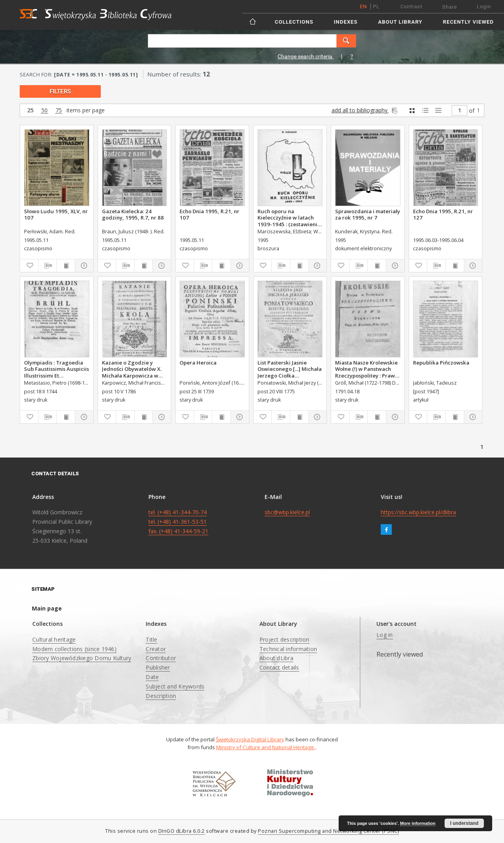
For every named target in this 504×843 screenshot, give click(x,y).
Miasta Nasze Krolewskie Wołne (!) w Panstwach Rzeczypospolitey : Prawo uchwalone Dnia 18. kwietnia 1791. (367, 369)
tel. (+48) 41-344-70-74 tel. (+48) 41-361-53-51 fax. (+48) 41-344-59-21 (178, 522)
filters (60, 91)
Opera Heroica (198, 363)
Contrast (411, 7)
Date (152, 677)
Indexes (346, 22)
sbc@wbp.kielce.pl (287, 512)
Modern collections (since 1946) (74, 649)
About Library (400, 22)
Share (450, 7)
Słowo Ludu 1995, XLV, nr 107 (56, 214)
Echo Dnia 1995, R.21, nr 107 (209, 214)
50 (44, 111)
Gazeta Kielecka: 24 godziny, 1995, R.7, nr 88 (133, 214)
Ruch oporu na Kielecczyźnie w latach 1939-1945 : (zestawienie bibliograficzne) (289, 218)
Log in (385, 635)
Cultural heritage (54, 639)
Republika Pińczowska (441, 363)
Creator (156, 649)
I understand (464, 823)
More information (418, 823)
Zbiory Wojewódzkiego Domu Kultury (82, 658)
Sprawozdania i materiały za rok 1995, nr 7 (368, 214)
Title (151, 639)
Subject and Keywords (175, 686)
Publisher (158, 667)
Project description (284, 639)
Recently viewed (468, 22)
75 (59, 111)
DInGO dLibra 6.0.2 (182, 831)
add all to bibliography (365, 110)
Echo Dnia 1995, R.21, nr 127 (443, 214)
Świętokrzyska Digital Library (250, 739)
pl (376, 7)
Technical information (288, 649)
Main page (47, 608)
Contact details (279, 667)
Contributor (161, 658)
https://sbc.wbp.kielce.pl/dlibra (418, 512)
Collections (294, 22)
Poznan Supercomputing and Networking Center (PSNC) (328, 831)
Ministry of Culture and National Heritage (266, 747)
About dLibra (276, 658)
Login (484, 7)
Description (161, 696)
